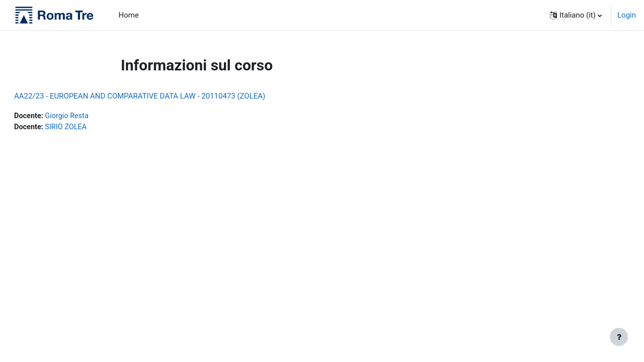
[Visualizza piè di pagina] (619, 337)
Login (627, 15)
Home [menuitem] (129, 15)
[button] (576, 15)
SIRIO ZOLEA (92, 128)
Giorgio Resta (93, 116)
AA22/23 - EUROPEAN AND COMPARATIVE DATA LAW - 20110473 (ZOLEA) (164, 96)
